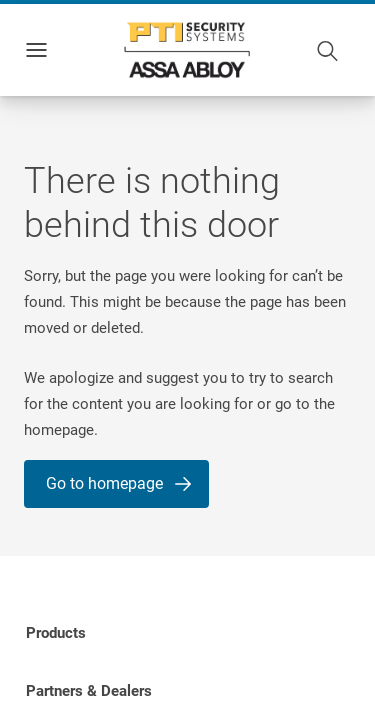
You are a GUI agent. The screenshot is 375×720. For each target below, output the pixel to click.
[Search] (328, 50)
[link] (56, 633)
